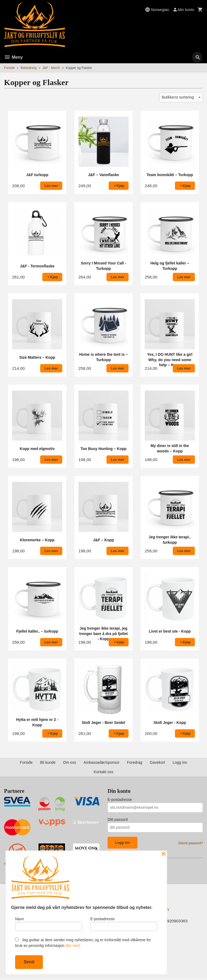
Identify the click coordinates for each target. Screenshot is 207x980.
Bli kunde (48, 762)
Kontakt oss (103, 772)
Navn (49, 923)
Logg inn (180, 762)
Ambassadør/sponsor (101, 762)
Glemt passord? (191, 843)
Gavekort (158, 762)
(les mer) (73, 946)
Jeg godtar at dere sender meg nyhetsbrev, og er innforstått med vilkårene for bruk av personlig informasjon (83, 943)
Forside (9, 68)
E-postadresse (120, 800)
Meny (13, 57)
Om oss (70, 762)
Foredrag (135, 762)
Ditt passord (118, 819)
